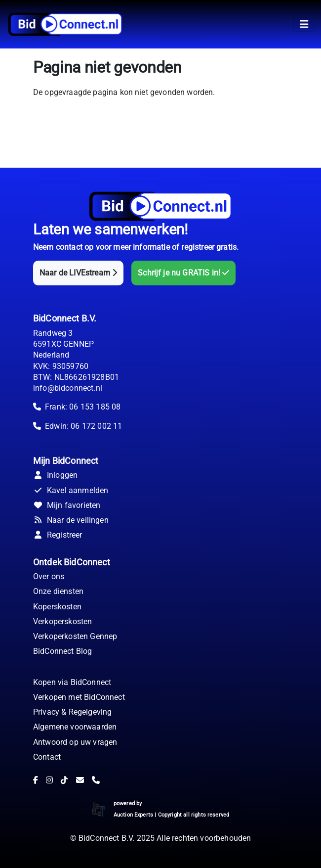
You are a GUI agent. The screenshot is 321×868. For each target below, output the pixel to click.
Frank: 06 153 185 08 (83, 407)
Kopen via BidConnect (72, 682)
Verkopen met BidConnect (79, 697)
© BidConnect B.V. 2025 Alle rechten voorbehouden (161, 838)
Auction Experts (133, 815)
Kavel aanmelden (71, 490)
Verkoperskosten (62, 621)
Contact (47, 757)
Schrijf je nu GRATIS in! (183, 273)
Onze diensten (58, 591)
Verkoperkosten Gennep (75, 636)
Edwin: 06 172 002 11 (83, 426)
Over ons (49, 576)
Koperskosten (57, 607)
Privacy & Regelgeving (72, 712)
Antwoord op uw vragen (75, 742)
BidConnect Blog (62, 651)
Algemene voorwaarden (75, 727)
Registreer (58, 535)
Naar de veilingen (71, 520)
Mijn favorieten (67, 505)
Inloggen (55, 475)
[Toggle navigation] (304, 24)
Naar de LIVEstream (78, 273)
